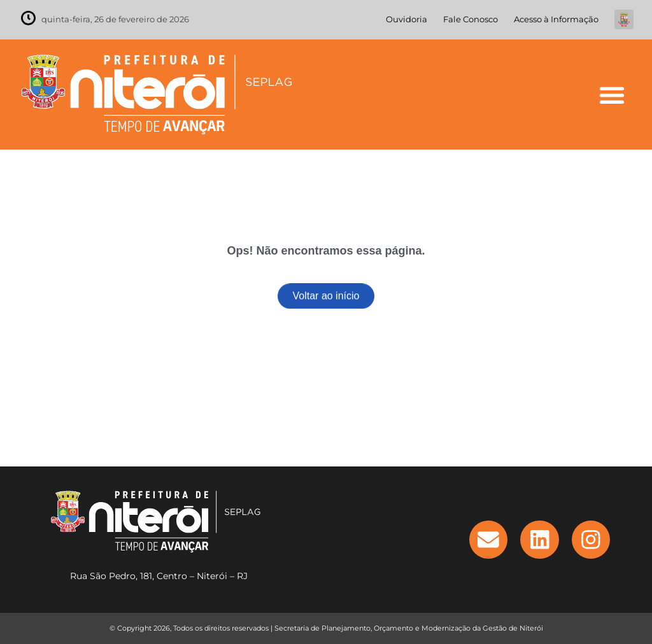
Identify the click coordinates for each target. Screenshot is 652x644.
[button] (612, 94)
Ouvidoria (407, 19)
